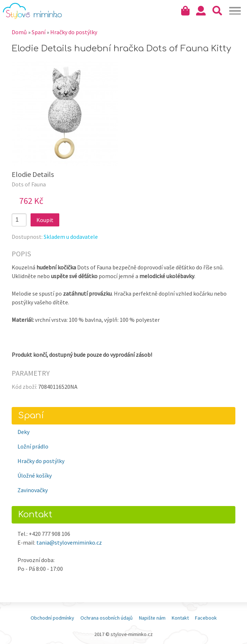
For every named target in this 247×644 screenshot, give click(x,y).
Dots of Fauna (29, 184)
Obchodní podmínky (52, 618)
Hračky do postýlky (74, 32)
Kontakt (180, 618)
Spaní (39, 32)
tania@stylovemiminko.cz (69, 542)
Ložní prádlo (33, 446)
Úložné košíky (35, 475)
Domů (19, 32)
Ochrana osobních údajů (107, 618)
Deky (23, 432)
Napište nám (152, 618)
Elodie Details (33, 174)
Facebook (206, 618)
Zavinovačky (33, 490)
